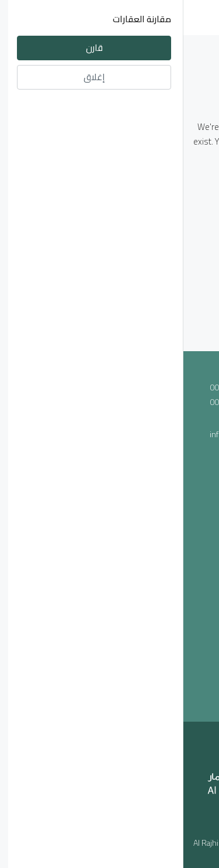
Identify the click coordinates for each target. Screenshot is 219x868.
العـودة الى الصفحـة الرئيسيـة (110, 185)
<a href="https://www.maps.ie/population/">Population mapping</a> (109, 562)
